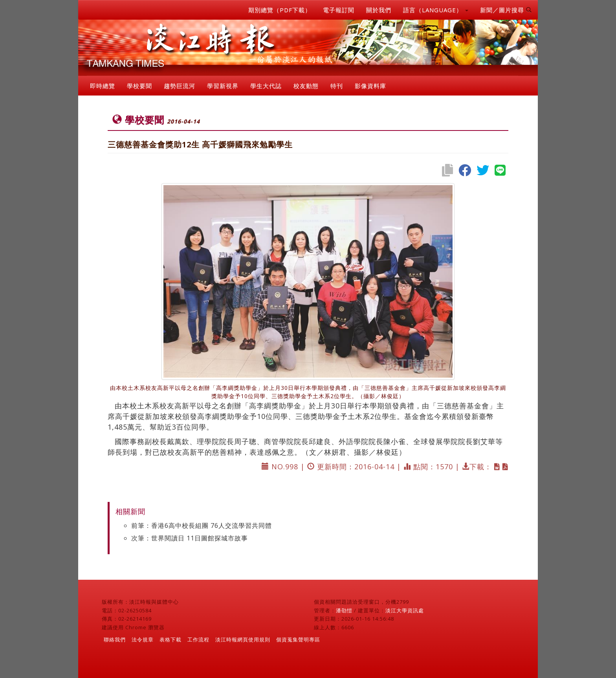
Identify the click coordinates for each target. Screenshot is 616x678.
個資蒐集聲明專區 (298, 639)
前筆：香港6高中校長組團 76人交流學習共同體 (202, 525)
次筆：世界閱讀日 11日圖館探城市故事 (190, 538)
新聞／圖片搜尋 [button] (506, 10)
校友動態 (306, 86)
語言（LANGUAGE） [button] (436, 10)
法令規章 (143, 639)
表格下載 (170, 639)
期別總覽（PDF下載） (280, 10)
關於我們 (379, 10)
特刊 (337, 86)
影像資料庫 (370, 86)
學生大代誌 (266, 86)
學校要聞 (139, 86)
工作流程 (198, 639)
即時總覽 (103, 86)
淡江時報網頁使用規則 (243, 639)
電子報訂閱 (339, 10)
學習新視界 (223, 86)
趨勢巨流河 (180, 86)
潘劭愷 (344, 610)
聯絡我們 (115, 639)
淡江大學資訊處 (405, 610)
